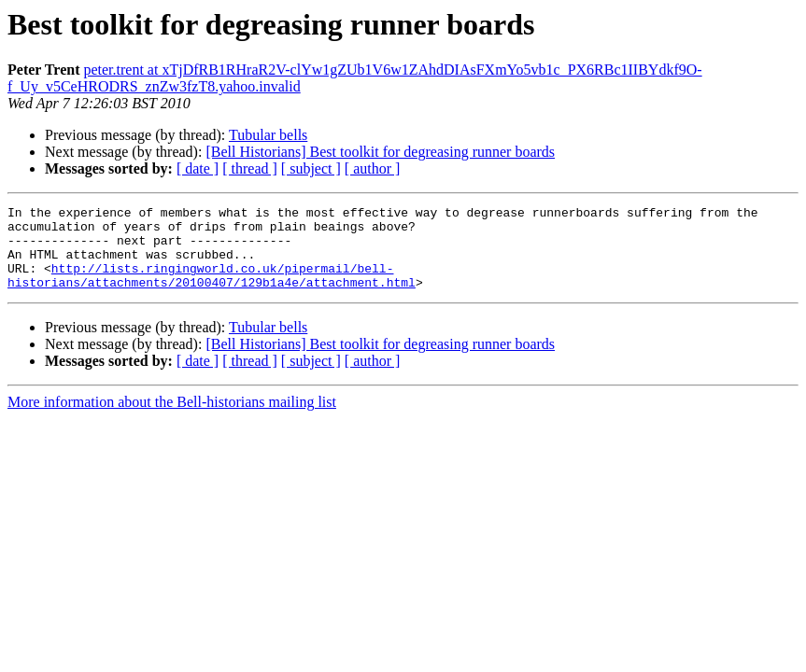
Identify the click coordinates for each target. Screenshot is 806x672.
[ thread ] (250, 168)
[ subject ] (311, 168)
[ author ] (373, 168)
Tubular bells (268, 135)
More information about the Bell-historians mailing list (172, 419)
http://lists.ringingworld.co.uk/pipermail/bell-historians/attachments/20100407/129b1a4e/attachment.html (212, 290)
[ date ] (198, 168)
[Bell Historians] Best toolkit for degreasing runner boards (380, 152)
